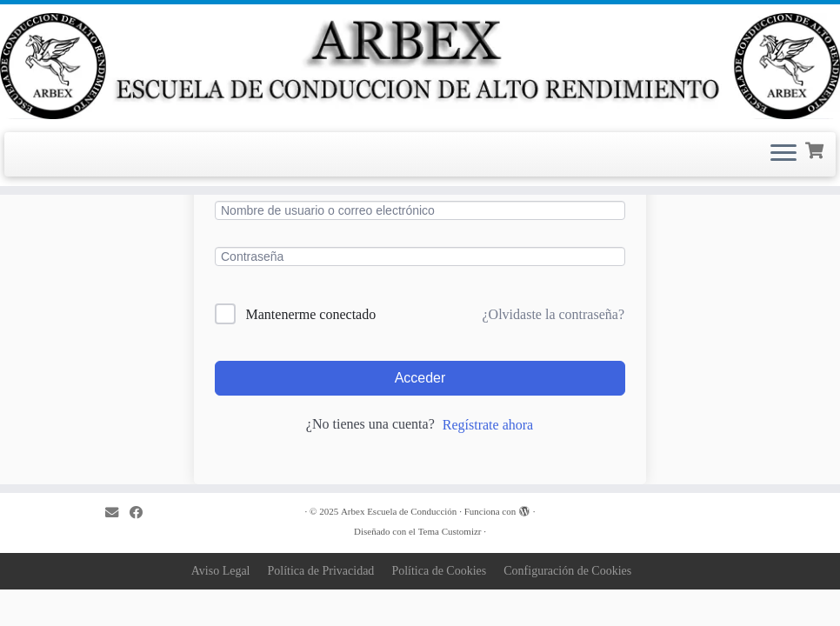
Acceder (420, 378)
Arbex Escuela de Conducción (399, 511)
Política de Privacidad (321, 571)
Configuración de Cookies (567, 571)
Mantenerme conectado (311, 314)
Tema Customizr (450, 531)
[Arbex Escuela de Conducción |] (420, 66)
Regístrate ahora (488, 425)
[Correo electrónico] (117, 513)
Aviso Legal (221, 571)
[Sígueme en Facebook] (142, 513)
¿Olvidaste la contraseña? (553, 314)
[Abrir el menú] (783, 155)
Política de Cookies (439, 571)
